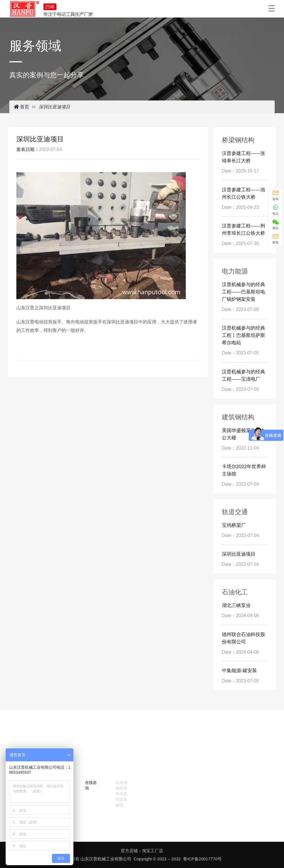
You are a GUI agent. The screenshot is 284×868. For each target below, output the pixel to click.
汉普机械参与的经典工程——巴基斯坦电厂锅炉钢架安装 (243, 292)
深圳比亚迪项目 (239, 554)
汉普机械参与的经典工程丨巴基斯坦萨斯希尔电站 (243, 335)
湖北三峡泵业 (236, 605)
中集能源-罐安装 (240, 671)
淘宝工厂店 (153, 851)
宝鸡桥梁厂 (234, 525)
